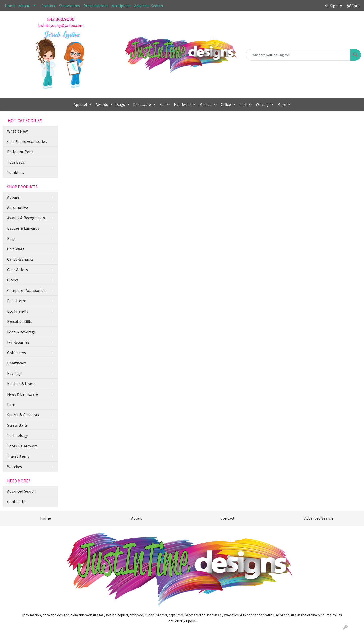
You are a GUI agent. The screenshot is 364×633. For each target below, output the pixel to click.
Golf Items (16, 353)
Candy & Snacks (20, 259)
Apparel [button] (80, 104)
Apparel (14, 197)
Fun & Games (18, 342)
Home (10, 6)
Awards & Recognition (26, 218)
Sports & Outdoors (23, 415)
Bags (11, 238)
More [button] (282, 104)
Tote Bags (16, 162)
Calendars (16, 249)
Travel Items (18, 456)
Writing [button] (262, 104)
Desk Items (17, 301)
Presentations (96, 6)
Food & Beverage (21, 332)
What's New (17, 131)
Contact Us (17, 501)
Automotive (17, 207)
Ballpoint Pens (20, 152)
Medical (206, 104)
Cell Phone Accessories (27, 141)
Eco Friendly (18, 311)
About (24, 6)
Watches (15, 467)
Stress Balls (17, 425)
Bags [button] (121, 104)
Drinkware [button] (142, 104)
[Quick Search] (298, 55)
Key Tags (15, 373)
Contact (49, 6)
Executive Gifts (20, 321)
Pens (11, 404)
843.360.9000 (61, 19)
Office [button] (226, 104)
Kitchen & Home (21, 384)
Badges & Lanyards (23, 228)
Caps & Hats (17, 270)
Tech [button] (243, 104)
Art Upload (121, 6)
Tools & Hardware (22, 446)
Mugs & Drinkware (22, 394)
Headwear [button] (183, 104)
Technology (17, 435)
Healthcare (17, 363)
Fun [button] (162, 104)
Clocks (13, 280)
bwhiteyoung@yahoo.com (61, 25)
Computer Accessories (26, 290)
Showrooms (70, 6)
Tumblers (15, 172)
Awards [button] (102, 104)
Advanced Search (149, 6)
